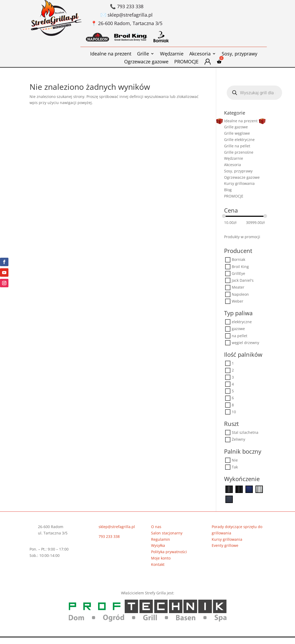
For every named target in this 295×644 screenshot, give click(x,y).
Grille (143, 54)
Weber (238, 301)
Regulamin (161, 539)
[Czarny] (229, 489)
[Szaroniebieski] (229, 499)
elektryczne (242, 322)
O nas (156, 527)
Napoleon (240, 294)
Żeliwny (238, 439)
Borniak (238, 260)
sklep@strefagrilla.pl (117, 527)
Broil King (240, 267)
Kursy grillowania (239, 183)
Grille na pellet (237, 146)
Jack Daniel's (243, 281)
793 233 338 (109, 536)
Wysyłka (158, 545)
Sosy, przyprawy (240, 54)
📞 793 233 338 (127, 6)
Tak (235, 467)
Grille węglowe (237, 133)
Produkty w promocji (242, 237)
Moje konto (161, 558)
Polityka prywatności (169, 552)
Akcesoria (200, 54)
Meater (238, 287)
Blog (228, 190)
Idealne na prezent (111, 54)
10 (234, 412)
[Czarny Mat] (239, 489)
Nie (235, 460)
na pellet (240, 336)
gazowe (238, 329)
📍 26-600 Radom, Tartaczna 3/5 (127, 23)
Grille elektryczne (239, 140)
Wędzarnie (172, 54)
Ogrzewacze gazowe (146, 62)
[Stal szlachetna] (259, 489)
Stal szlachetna (245, 433)
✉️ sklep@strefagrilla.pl (127, 15)
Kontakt (158, 564)
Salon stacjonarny (167, 533)
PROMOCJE (186, 62)
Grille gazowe (236, 127)
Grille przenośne (239, 152)
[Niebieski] (249, 489)
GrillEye (238, 273)
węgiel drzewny (245, 343)
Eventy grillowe (225, 545)
